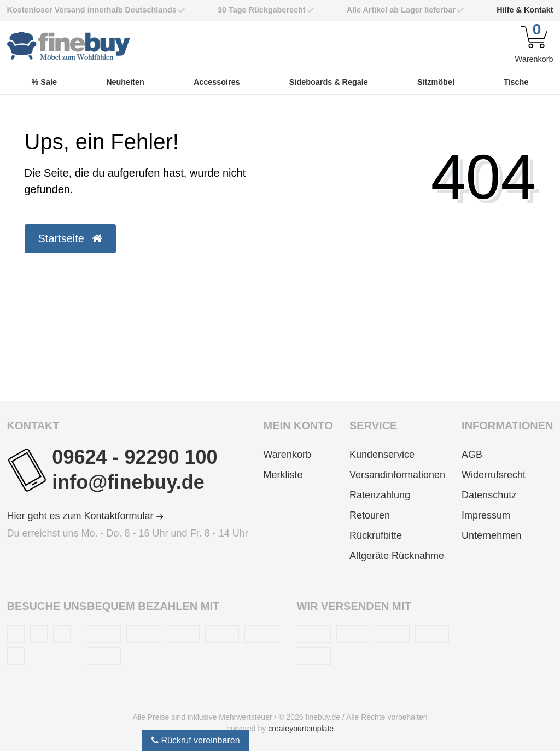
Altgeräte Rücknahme (397, 556)
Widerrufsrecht (494, 475)
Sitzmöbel (436, 82)
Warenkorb (287, 455)
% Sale (44, 82)
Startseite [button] (70, 238)
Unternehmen (491, 535)
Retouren (370, 515)
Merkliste (283, 475)
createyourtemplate (301, 729)
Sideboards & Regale (329, 82)
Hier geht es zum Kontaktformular (85, 516)
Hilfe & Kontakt (525, 10)
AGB (472, 455)
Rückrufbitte (376, 535)
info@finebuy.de (128, 482)
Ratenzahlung (380, 495)
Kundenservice (382, 455)
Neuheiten (125, 82)
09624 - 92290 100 (135, 457)
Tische (516, 82)
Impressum (486, 515)
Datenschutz (489, 495)
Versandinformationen (397, 475)
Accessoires (217, 82)
